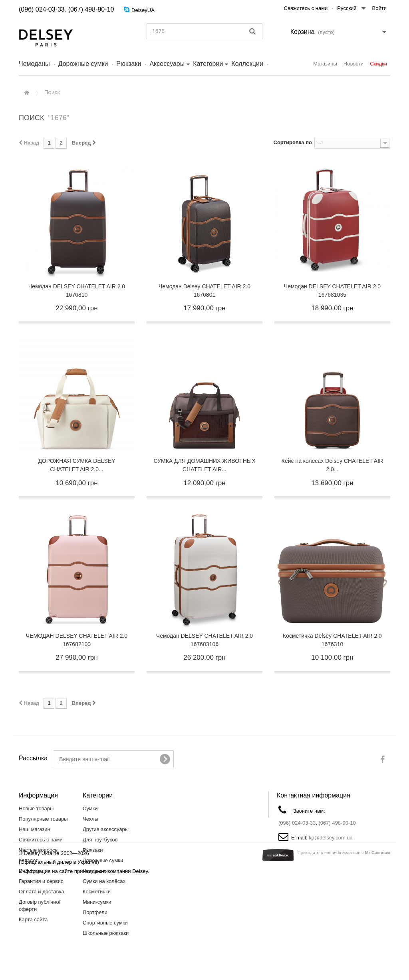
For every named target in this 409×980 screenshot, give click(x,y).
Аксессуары (167, 64)
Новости (353, 64)
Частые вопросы (39, 850)
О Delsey (29, 871)
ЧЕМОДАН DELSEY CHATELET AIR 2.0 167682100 (77, 640)
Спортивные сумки (105, 923)
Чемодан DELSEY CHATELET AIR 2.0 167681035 (332, 291)
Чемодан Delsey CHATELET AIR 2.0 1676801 (204, 291)
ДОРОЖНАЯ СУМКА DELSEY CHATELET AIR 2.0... (76, 465)
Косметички (97, 892)
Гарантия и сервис (41, 881)
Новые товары (36, 808)
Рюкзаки (129, 64)
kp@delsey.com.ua (331, 838)
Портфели (95, 912)
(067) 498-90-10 (91, 9)
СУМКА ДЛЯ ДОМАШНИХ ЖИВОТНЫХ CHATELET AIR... (204, 465)
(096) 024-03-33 (42, 9)
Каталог (28, 860)
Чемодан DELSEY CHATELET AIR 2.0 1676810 (77, 291)
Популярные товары (43, 819)
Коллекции (247, 64)
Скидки (378, 64)
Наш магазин (35, 829)
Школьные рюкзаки (106, 933)
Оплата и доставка (42, 892)
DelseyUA (143, 10)
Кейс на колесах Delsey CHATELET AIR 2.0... (332, 465)
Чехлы (90, 819)
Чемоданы (34, 64)
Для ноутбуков (100, 840)
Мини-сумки (97, 902)
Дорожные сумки (83, 64)
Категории (208, 64)
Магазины (325, 64)
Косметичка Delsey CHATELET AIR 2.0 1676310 (332, 640)
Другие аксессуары (106, 829)
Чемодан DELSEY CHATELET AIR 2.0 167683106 (204, 640)
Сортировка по (293, 142)
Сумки (90, 808)
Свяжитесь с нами (306, 8)
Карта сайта (33, 919)
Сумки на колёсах (104, 881)
